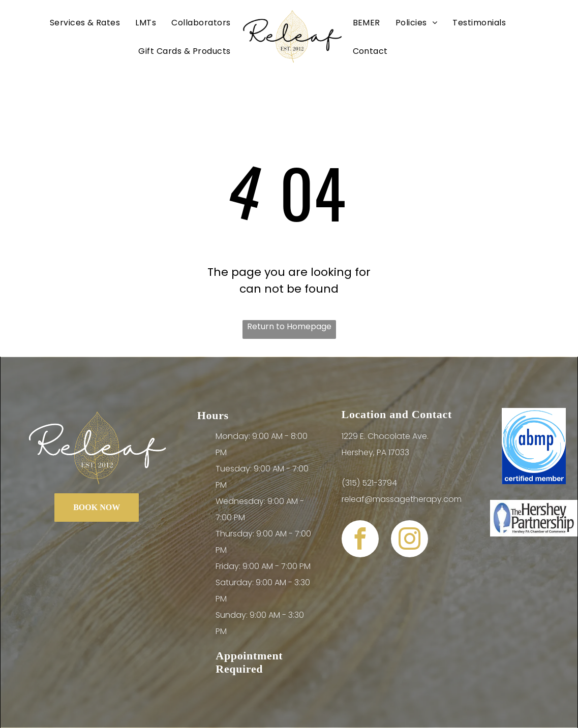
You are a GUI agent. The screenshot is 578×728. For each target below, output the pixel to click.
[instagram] (409, 540)
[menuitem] (85, 23)
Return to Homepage (289, 326)
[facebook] (360, 540)
